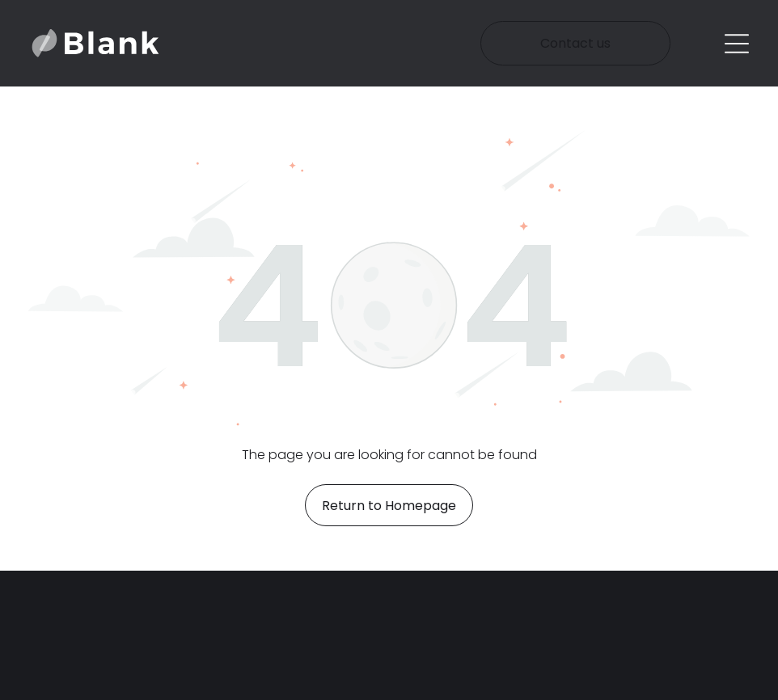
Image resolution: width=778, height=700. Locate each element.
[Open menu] (737, 44)
